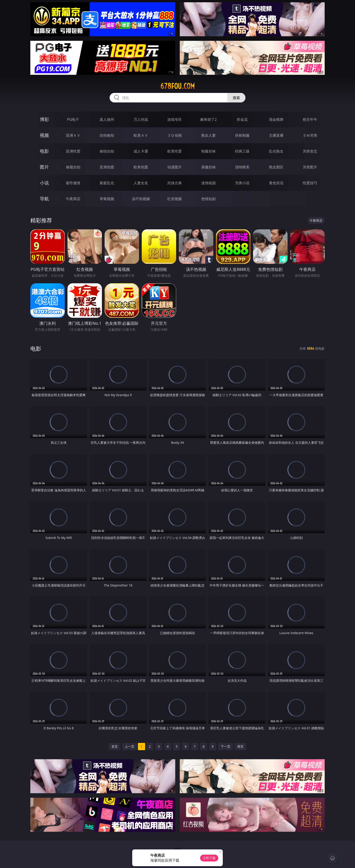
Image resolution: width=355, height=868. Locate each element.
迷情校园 (209, 183)
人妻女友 (141, 183)
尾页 (240, 746)
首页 (115, 746)
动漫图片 (175, 167)
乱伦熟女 (276, 151)
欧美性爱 (175, 151)
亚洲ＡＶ (73, 135)
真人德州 (107, 119)
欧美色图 (141, 167)
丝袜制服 (242, 135)
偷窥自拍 (73, 167)
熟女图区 (276, 167)
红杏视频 (175, 199)
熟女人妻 (209, 135)
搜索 (236, 98)
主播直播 (276, 135)
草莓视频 (107, 199)
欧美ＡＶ (141, 135)
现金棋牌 (276, 119)
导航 (44, 199)
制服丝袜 (209, 151)
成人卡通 (141, 151)
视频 (44, 135)
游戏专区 (175, 119)
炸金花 (242, 119)
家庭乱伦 (107, 183)
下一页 (225, 746)
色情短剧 (209, 199)
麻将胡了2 (208, 119)
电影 (44, 151)
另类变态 (310, 151)
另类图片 (310, 167)
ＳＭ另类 (310, 135)
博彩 (44, 119)
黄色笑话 (276, 183)
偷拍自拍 (107, 151)
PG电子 (73, 119)
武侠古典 (175, 183)
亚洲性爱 (73, 151)
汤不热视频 (141, 199)
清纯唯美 (242, 167)
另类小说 (242, 183)
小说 (44, 183)
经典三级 (242, 151)
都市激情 (73, 183)
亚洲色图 (107, 167)
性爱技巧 (310, 183)
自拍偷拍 (107, 135)
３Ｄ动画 (175, 135)
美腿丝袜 (209, 167)
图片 (44, 167)
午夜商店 (73, 199)
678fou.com (177, 86)
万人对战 (141, 119)
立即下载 (209, 858)
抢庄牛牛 (310, 119)
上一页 (130, 746)
